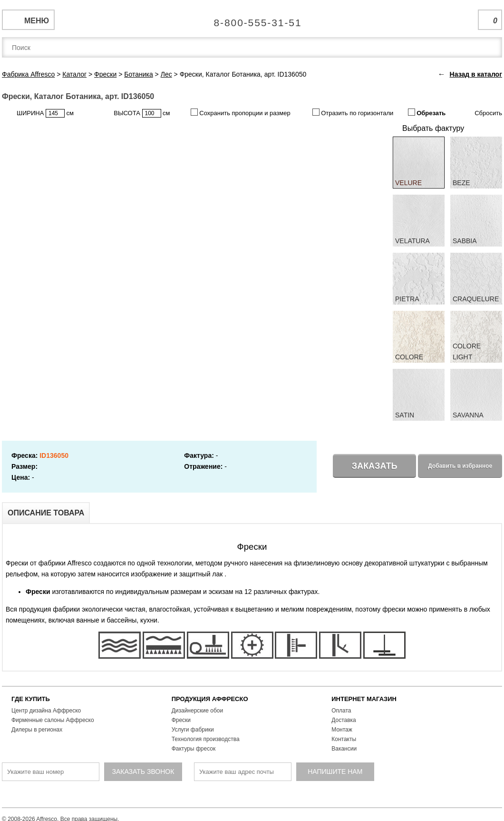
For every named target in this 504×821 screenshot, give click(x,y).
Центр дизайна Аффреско (46, 711)
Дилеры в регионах (37, 730)
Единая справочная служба (252, 19)
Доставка (344, 720)
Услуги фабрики (193, 730)
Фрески (181, 720)
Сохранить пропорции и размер (241, 113)
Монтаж (342, 730)
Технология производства (206, 739)
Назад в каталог (476, 74)
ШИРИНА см (45, 113)
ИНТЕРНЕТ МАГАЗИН (364, 699)
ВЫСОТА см (142, 113)
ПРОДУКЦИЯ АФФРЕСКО (210, 699)
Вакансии (344, 749)
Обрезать (427, 113)
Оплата (341, 711)
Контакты (344, 739)
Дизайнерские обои (198, 711)
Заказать (375, 466)
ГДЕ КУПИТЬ (31, 699)
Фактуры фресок (194, 749)
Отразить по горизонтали (353, 113)
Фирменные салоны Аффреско (53, 720)
